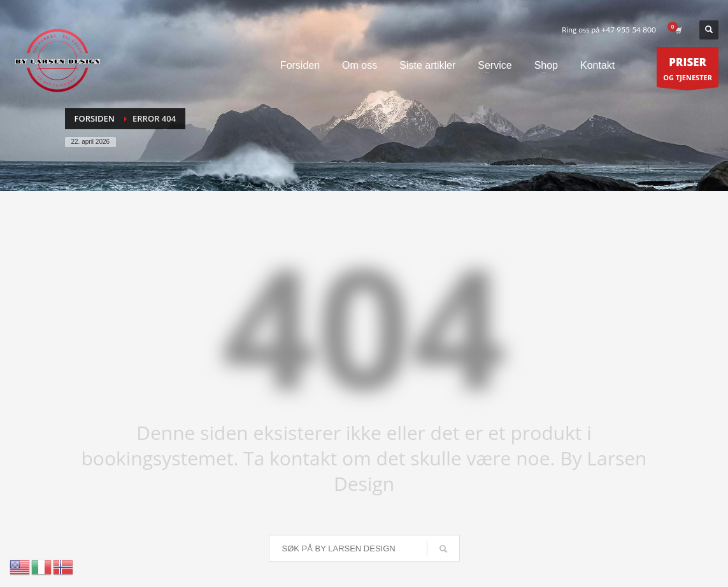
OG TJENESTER (688, 70)
